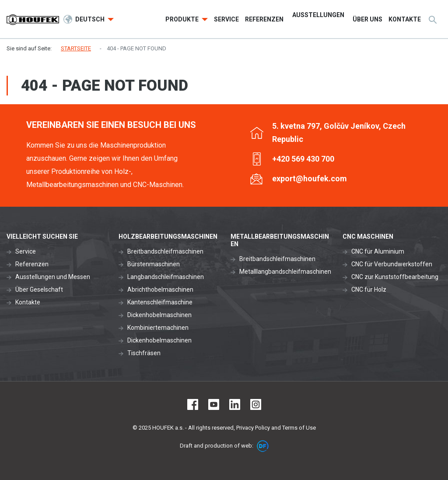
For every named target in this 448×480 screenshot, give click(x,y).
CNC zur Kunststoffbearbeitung (395, 277)
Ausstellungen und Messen (53, 277)
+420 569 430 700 (303, 159)
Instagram (256, 404)
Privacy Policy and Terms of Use (276, 428)
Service (26, 251)
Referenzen (32, 264)
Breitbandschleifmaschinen (165, 251)
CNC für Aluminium (378, 251)
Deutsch (91, 19)
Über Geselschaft (39, 289)
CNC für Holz (369, 289)
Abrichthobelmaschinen (160, 289)
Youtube (214, 404)
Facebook (193, 404)
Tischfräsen (144, 353)
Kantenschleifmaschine (160, 302)
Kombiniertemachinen (158, 328)
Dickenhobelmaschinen (159, 315)
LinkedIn (235, 404)
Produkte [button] (183, 19)
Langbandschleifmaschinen (166, 277)
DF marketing (263, 446)
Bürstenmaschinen (154, 264)
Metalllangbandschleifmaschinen (285, 272)
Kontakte (28, 302)
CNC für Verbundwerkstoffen (392, 264)
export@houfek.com (310, 178)
